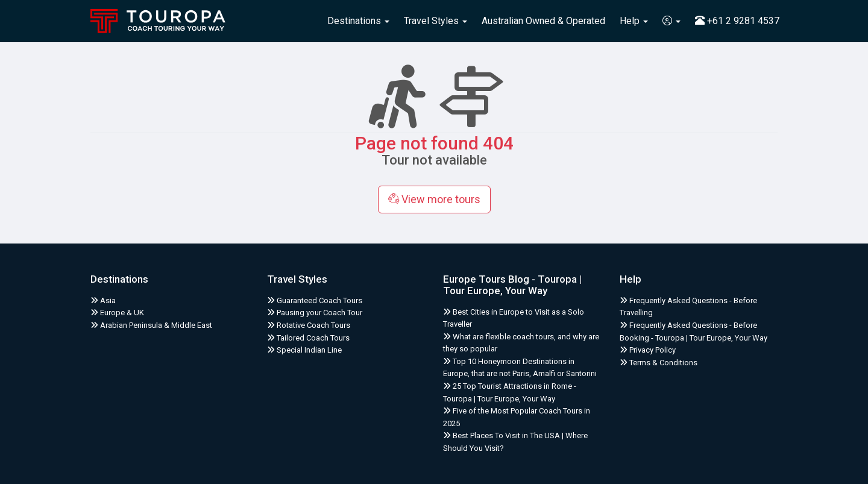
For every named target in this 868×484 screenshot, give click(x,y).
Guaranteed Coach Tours (315, 300)
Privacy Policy (648, 350)
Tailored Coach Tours (308, 338)
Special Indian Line (304, 350)
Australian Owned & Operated (543, 21)
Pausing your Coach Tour (315, 313)
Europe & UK (117, 313)
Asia (103, 300)
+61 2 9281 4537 (737, 21)
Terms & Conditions (659, 363)
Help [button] (634, 21)
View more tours (434, 199)
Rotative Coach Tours (309, 325)
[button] (671, 21)
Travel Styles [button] (436, 21)
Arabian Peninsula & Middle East (151, 325)
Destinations (358, 21)
